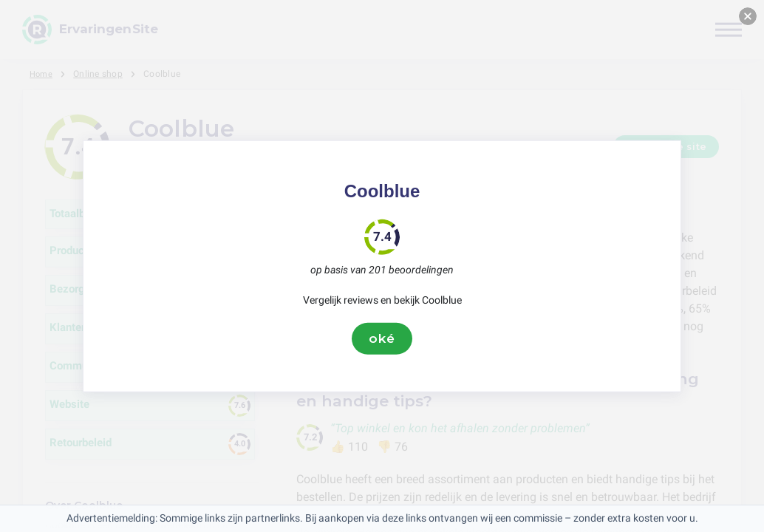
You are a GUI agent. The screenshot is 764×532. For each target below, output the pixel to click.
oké (382, 338)
